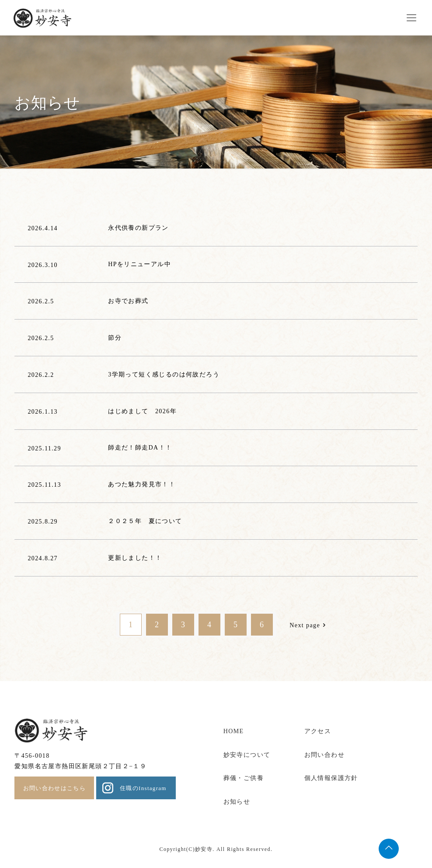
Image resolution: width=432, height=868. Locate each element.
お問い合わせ (324, 755)
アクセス (318, 731)
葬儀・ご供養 (244, 778)
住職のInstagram (143, 788)
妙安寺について (247, 755)
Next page (309, 625)
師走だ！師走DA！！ (140, 448)
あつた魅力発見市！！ (142, 484)
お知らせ (237, 802)
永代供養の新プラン (138, 228)
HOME (234, 731)
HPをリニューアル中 (139, 264)
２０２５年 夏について (145, 521)
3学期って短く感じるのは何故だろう (164, 374)
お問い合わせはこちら (54, 788)
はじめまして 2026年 (142, 411)
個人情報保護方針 (331, 778)
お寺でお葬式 (128, 301)
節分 (115, 338)
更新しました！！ (135, 558)
